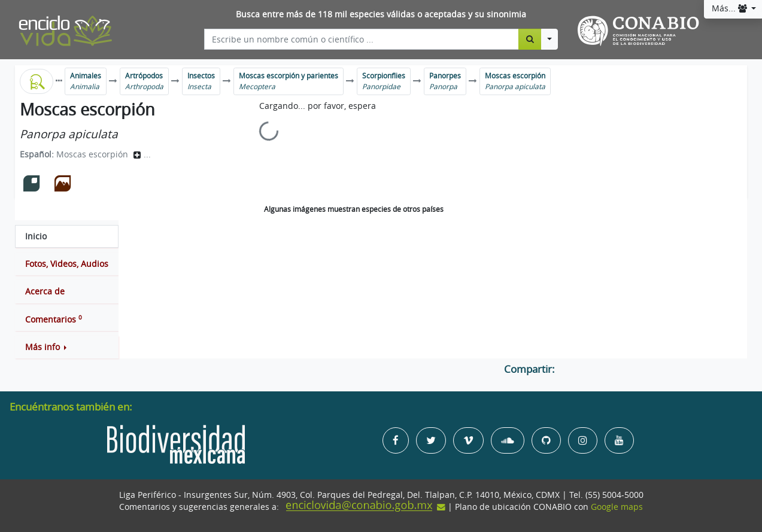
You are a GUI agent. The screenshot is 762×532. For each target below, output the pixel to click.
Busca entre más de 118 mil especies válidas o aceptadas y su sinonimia (381, 14)
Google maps (617, 507)
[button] (67, 347)
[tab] (67, 236)
